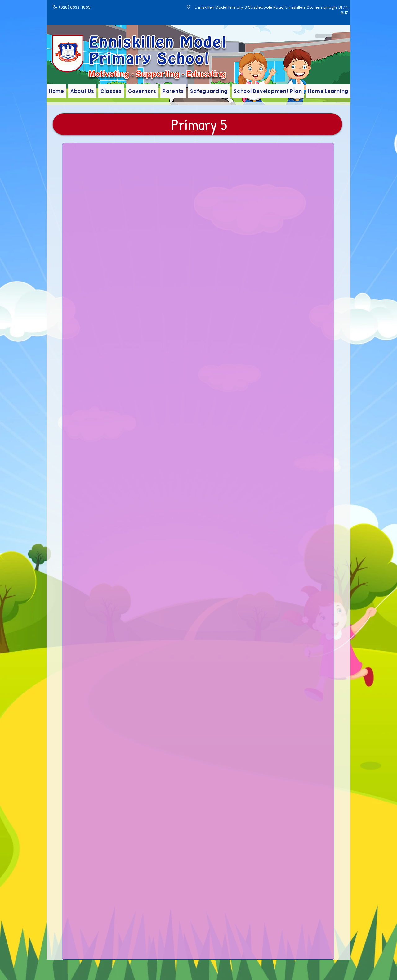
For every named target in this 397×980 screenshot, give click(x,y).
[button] (111, 91)
